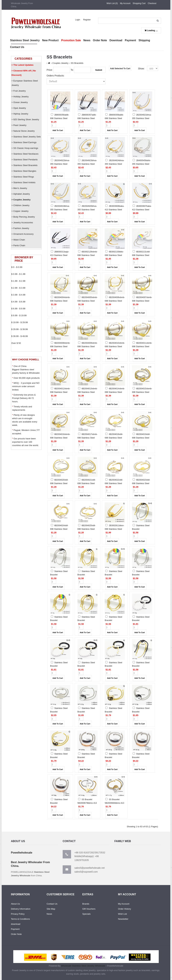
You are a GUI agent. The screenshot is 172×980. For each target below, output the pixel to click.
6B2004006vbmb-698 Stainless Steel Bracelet (115, 301)
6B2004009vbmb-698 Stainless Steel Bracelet (87, 347)
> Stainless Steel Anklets (23, 182)
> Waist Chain (18, 240)
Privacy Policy (18, 914)
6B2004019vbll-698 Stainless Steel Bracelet (141, 438)
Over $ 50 (16, 343)
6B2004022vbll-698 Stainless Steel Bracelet (114, 483)
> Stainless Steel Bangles (24, 171)
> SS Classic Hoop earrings (25, 148)
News (49, 914)
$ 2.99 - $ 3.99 (18, 288)
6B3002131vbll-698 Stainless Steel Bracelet (141, 255)
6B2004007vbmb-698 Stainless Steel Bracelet (142, 301)
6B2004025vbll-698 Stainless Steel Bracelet (87, 529)
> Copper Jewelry (20, 211)
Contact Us (52, 904)
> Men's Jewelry (19, 188)
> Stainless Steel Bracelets (24, 165)
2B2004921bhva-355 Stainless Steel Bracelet (142, 118)
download (16, 924)
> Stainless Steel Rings (23, 177)
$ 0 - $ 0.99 (17, 267)
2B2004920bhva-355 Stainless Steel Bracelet (87, 210)
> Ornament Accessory (23, 234)
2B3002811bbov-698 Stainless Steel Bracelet (114, 529)
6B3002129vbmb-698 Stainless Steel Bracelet (87, 255)
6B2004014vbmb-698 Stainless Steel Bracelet (115, 392)
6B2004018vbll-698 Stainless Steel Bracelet (114, 438)
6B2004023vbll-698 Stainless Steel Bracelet (141, 483)
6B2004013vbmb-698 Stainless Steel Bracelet (87, 392)
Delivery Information (21, 909)
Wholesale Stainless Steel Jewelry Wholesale (83, 966)
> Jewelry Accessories (22, 223)
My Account (125, 3)
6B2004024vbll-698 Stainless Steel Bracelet (59, 529)
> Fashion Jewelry (20, 228)
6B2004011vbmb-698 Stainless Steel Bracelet (142, 347)
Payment (15, 929)
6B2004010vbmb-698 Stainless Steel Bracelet (115, 347)
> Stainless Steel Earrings (24, 142)
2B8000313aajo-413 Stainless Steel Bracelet (60, 255)
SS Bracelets (77, 63)
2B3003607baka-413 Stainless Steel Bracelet (142, 210)
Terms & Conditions (20, 919)
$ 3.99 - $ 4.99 (18, 295)
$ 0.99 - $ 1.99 (18, 274)
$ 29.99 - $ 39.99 (19, 329)
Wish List (123, 914)
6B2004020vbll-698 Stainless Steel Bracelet (59, 483)
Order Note (16, 934)
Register (87, 20)
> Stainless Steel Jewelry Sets (26, 137)
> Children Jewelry (20, 205)
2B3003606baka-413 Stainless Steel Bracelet (114, 210)
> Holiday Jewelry (20, 97)
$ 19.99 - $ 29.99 (19, 322)
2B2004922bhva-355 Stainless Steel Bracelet (60, 164)
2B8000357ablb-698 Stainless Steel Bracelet (87, 118)
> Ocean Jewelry (20, 102)
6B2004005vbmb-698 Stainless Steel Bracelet (87, 301)
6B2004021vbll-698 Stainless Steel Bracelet (87, 483)
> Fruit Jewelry (19, 91)
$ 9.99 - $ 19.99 (19, 315)
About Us (15, 904)
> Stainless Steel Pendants (25, 160)
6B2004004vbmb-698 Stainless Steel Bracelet (60, 301)
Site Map (51, 909)
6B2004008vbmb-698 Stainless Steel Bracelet (60, 347)
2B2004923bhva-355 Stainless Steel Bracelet (87, 164)
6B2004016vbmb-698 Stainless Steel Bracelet (60, 438)
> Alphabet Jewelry (21, 194)
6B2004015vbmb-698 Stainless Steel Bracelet (142, 392)
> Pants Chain (18, 245)
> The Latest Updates (22, 65)
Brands (86, 904)
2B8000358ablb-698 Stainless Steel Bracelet (114, 118)
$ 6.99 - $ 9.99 (18, 309)
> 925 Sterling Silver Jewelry (25, 119)
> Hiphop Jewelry (20, 114)
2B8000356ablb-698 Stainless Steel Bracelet (60, 118)
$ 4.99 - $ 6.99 (18, 302)
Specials (86, 914)
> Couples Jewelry (21, 200)
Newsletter (123, 919)
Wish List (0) (112, 3)
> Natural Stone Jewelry (23, 131)
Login (78, 20)
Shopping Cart (139, 3)
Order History (125, 909)
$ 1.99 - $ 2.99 (18, 281)
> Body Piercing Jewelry (23, 217)
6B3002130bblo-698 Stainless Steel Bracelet (114, 255)
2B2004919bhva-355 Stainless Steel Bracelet (60, 210)
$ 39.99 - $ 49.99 (19, 336)
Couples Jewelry (60, 63)
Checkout (152, 3)
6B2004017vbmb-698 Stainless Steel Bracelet (87, 438)
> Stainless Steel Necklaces (25, 154)
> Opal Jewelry (19, 108)
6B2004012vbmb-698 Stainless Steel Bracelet (60, 392)
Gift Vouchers (89, 909)
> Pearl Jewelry (19, 125)
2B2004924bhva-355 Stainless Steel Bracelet (114, 164)
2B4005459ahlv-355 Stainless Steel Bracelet (141, 164)
